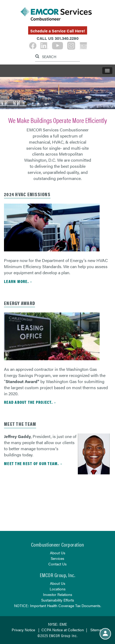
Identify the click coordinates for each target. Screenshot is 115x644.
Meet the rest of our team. (31, 463)
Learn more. (16, 281)
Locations (58, 589)
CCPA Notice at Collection (63, 630)
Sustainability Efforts (58, 600)
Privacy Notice (23, 630)
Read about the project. (28, 402)
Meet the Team (20, 424)
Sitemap (97, 630)
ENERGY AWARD (20, 303)
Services (57, 558)
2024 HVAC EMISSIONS (27, 194)
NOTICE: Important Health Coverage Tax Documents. (58, 606)
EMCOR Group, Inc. (58, 575)
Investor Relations (58, 594)
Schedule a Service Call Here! (58, 31)
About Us (58, 553)
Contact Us (57, 564)
